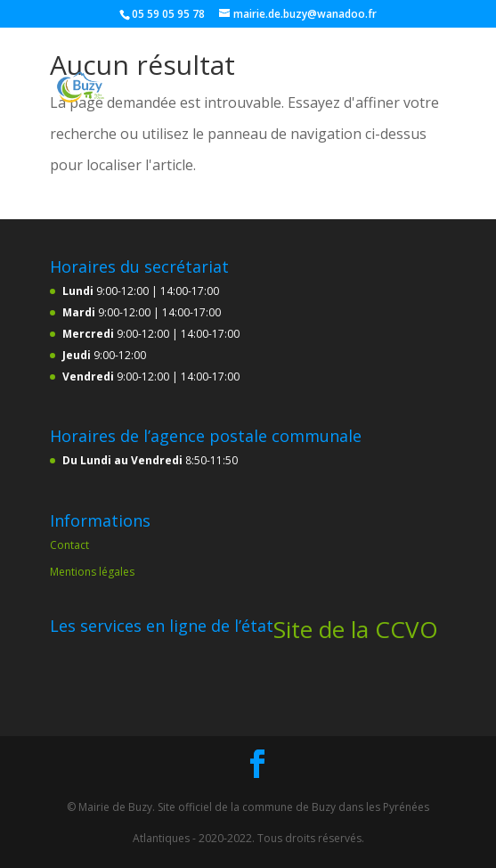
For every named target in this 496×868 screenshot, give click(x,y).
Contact (69, 545)
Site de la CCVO (356, 629)
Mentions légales (92, 572)
